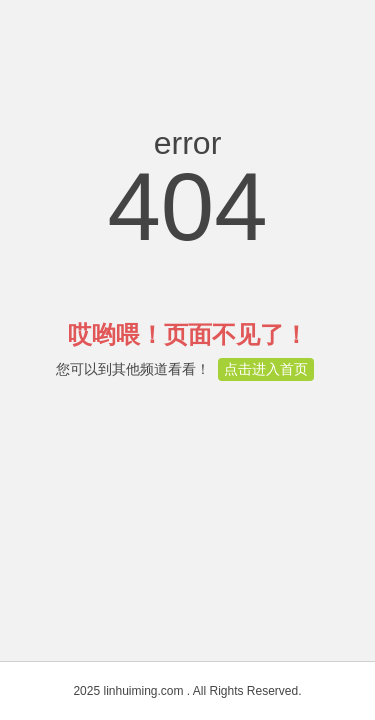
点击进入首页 (266, 369)
